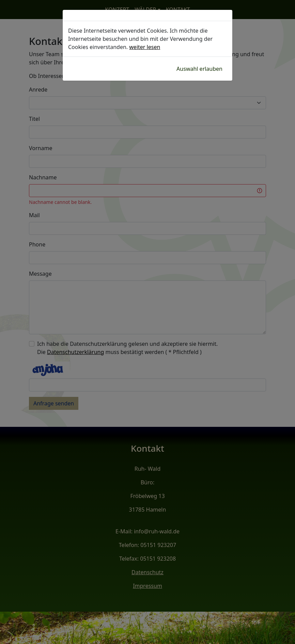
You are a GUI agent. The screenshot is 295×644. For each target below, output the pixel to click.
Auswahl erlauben (199, 69)
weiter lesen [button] (145, 47)
